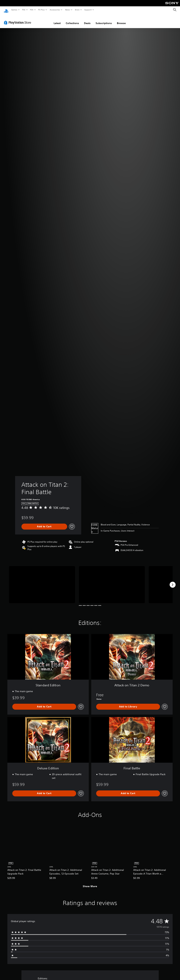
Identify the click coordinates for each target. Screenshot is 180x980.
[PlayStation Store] (18, 19)
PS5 (24, 10)
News (68, 10)
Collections (72, 20)
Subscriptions (104, 20)
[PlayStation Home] (6, 10)
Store (77, 10)
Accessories (55, 10)
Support (88, 10)
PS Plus (41, 10)
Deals (87, 20)
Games (14, 10)
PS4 (32, 10)
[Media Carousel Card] (42, 581)
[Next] (173, 581)
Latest (57, 20)
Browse (121, 20)
